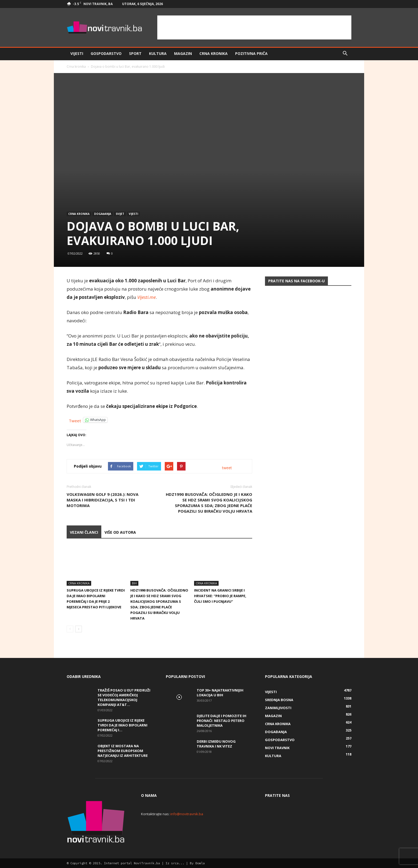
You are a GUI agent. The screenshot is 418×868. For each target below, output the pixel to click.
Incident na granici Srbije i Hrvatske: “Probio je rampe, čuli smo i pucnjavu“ (220, 596)
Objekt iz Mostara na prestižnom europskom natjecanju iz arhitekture (123, 751)
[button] (345, 54)
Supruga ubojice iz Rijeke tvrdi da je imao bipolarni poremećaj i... (122, 725)
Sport (135, 53)
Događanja (103, 214)
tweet (227, 468)
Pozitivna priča (251, 53)
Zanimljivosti (278, 708)
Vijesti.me (146, 297)
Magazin (183, 53)
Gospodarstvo (106, 53)
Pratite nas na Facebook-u (296, 281)
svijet (120, 214)
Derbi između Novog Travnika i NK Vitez (216, 744)
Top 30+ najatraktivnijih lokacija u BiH (220, 693)
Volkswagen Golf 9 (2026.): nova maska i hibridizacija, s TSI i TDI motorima (103, 500)
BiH (134, 583)
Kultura (158, 53)
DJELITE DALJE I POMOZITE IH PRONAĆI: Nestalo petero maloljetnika (222, 721)
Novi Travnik (277, 748)
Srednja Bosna (279, 700)
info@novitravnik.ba (187, 814)
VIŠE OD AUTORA (120, 532)
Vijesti (77, 53)
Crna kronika (214, 53)
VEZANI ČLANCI (84, 532)
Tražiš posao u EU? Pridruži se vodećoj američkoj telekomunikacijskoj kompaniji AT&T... (124, 697)
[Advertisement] (254, 27)
